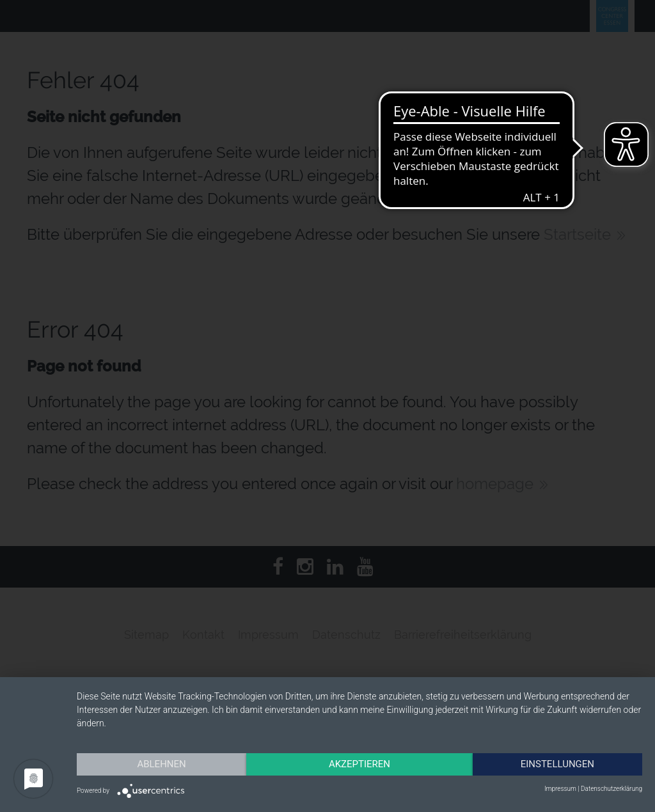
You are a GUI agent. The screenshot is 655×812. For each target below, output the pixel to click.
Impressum (560, 789)
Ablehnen (161, 764)
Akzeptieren (359, 764)
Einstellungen (557, 764)
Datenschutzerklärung (612, 789)
